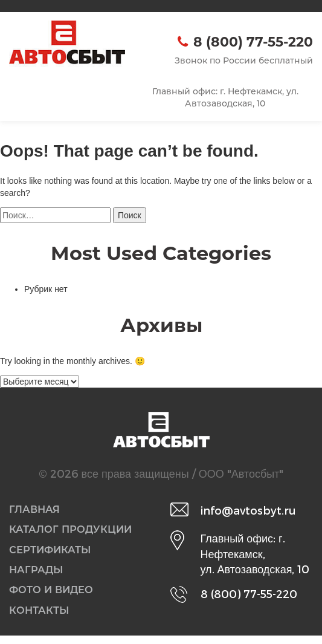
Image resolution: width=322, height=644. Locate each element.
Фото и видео (55, 596)
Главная (37, 510)
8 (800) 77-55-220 (253, 42)
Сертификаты (54, 553)
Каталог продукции (76, 532)
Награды (39, 574)
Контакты (42, 618)
